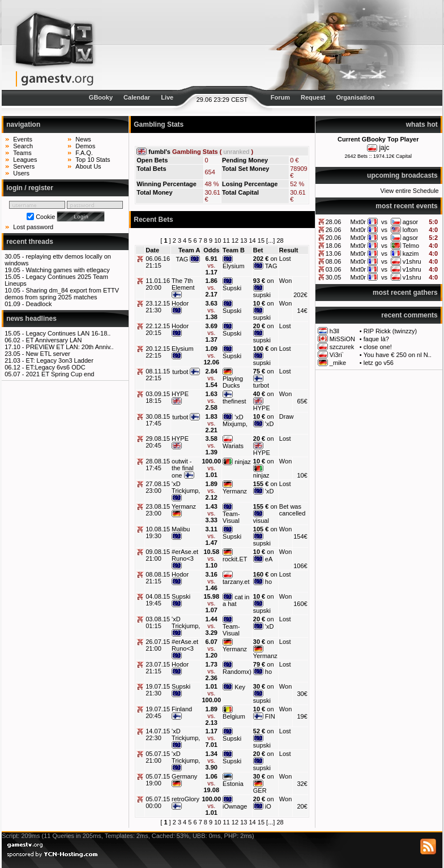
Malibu (181, 529)
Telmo (411, 246)
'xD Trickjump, (186, 487)
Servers (24, 166)
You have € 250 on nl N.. (398, 355)
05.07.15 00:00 (158, 802)
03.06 (334, 269)
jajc (384, 148)
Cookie (45, 217)
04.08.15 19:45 (158, 600)
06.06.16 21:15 (158, 262)
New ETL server (48, 354)
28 (280, 240)
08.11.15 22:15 (158, 375)
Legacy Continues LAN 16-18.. (69, 333)
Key (240, 687)
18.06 (334, 246)
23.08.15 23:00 (158, 510)
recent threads (30, 242)
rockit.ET (235, 559)
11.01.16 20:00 (158, 284)
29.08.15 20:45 (158, 442)
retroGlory (185, 799)
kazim (411, 253)
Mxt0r (358, 222)
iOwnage (235, 806)
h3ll (334, 331)
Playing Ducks (233, 382)
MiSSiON (342, 339)
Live (167, 97)
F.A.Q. (84, 153)
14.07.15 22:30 (158, 734)
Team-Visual (231, 517)
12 (235, 240)
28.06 (334, 222)
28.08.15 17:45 (158, 465)
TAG (182, 259)
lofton (410, 230)
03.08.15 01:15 (158, 622)
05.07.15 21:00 (158, 757)
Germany (184, 776)
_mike (338, 363)
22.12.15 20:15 (158, 329)
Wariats (233, 446)
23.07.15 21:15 (158, 668)
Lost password (33, 227)
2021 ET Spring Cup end (60, 374)
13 (244, 240)
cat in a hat (236, 600)
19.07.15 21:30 (158, 690)
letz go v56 (379, 363)
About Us (88, 166)
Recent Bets (153, 220)
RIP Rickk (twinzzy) (390, 331)
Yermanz (235, 491)
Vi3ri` (337, 355)
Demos (85, 146)
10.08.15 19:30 (158, 532)
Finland (182, 709)
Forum (280, 97)
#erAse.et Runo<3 (185, 555)
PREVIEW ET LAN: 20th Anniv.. (70, 347)
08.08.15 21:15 (158, 578)
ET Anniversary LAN (54, 340)
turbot (180, 372)
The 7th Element (183, 284)
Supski (232, 288)
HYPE (180, 394)
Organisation (356, 97)
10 (217, 240)
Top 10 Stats (93, 160)
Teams (22, 153)
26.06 (334, 230)
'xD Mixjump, (235, 420)
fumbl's (159, 152)
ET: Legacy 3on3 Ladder (60, 360)
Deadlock (39, 304)
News (83, 139)
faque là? (376, 339)
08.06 (334, 261)
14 (252, 240)
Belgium (234, 716)
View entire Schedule (410, 191)
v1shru (412, 261)
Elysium (234, 266)
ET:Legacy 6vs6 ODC (56, 367)
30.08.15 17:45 (158, 420)
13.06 (334, 253)
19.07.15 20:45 (158, 712)
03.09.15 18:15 (158, 397)
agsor (411, 222)
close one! (378, 347)
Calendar (137, 97)
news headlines (31, 319)
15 (261, 240)
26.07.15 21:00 (158, 645)
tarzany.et (236, 582)
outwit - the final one (183, 468)
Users (21, 173)
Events (23, 139)
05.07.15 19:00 (158, 780)
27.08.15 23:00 (158, 487)
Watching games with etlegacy (68, 270)
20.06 (334, 238)
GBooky (101, 97)
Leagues (25, 160)
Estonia (233, 784)
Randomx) (237, 672)
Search (23, 146)
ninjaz (243, 462)
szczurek (342, 347)
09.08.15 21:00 (158, 555)
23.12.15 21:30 (158, 307)
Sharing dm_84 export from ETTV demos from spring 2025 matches (62, 294)
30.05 (334, 277)
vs (384, 222)
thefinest (234, 401)
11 (227, 240)
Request (313, 97)
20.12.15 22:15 (158, 352)
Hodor (180, 303)
